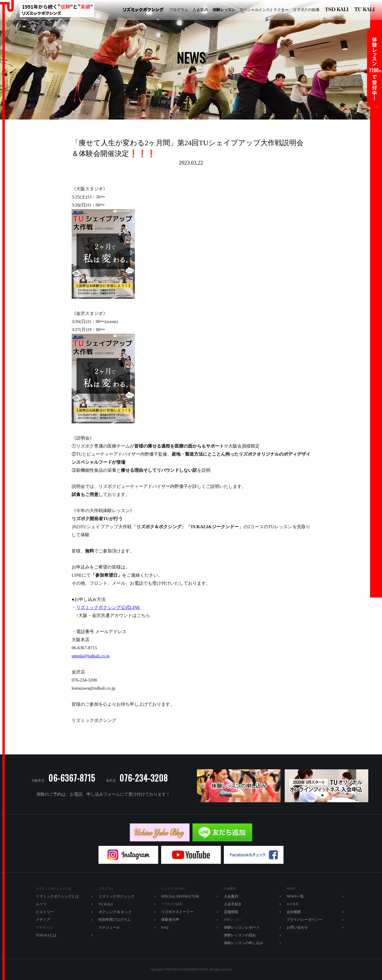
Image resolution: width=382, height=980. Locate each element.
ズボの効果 (306, 10)
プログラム (179, 10)
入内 (200, 10)
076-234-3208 (144, 778)
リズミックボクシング (143, 10)
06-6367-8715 (72, 778)
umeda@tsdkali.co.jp (91, 656)
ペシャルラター (264, 10)
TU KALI (366, 10)
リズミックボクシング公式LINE (108, 607)
